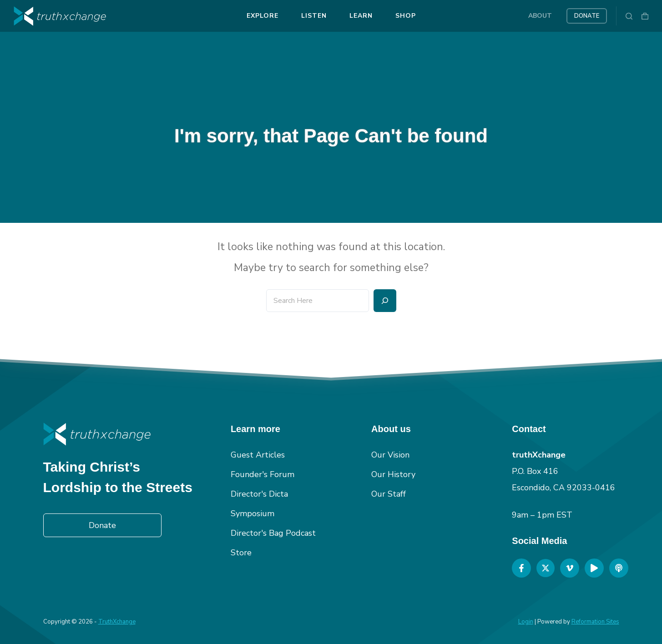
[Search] (629, 16)
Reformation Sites (595, 622)
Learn (361, 16)
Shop (406, 16)
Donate (587, 16)
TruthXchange (117, 622)
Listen (314, 16)
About (540, 16)
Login (526, 622)
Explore (263, 16)
